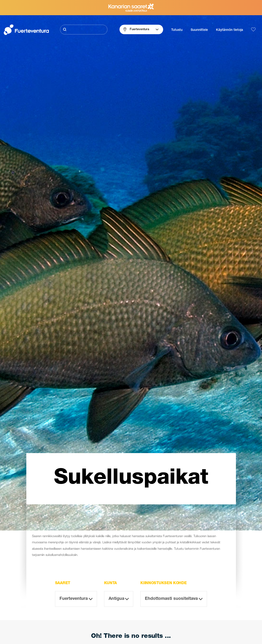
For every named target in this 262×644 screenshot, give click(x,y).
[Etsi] (84, 30)
